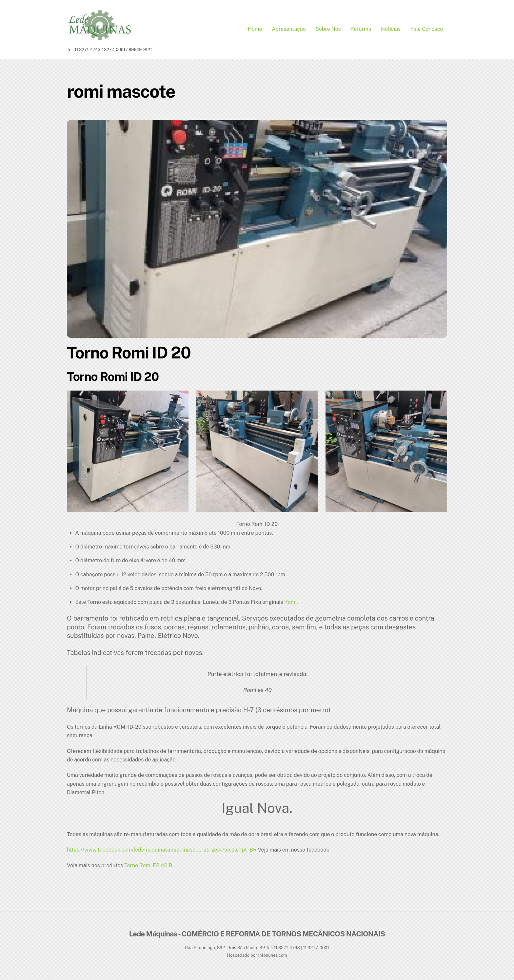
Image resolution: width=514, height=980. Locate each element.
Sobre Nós (328, 30)
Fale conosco (427, 30)
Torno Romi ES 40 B (148, 867)
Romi (290, 604)
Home (255, 30)
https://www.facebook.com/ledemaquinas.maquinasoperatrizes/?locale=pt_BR (162, 852)
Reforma (361, 30)
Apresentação (289, 30)
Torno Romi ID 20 (129, 354)
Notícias (391, 30)
